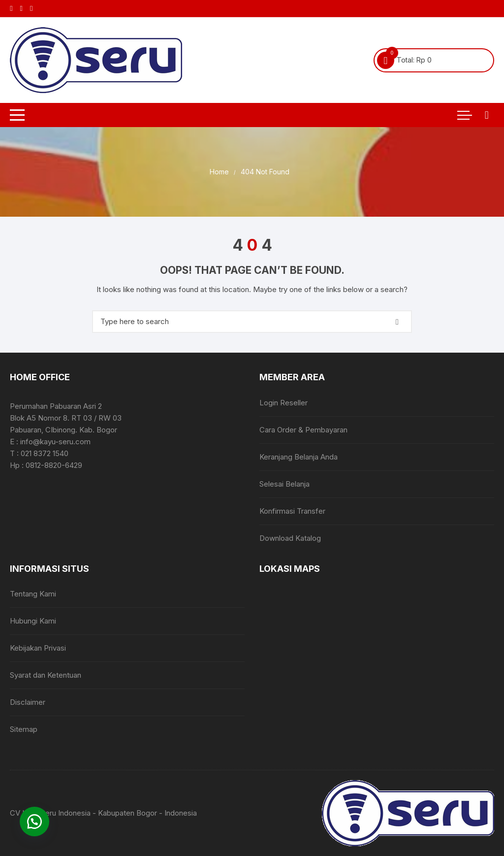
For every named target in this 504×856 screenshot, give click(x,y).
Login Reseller (283, 403)
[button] (34, 822)
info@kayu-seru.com (55, 442)
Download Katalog (290, 538)
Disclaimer (28, 702)
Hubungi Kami (33, 621)
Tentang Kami (33, 594)
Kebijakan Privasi (38, 648)
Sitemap (24, 729)
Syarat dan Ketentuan (46, 675)
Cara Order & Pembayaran (303, 430)
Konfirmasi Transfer (292, 511)
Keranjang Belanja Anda (299, 457)
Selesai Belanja (284, 484)
